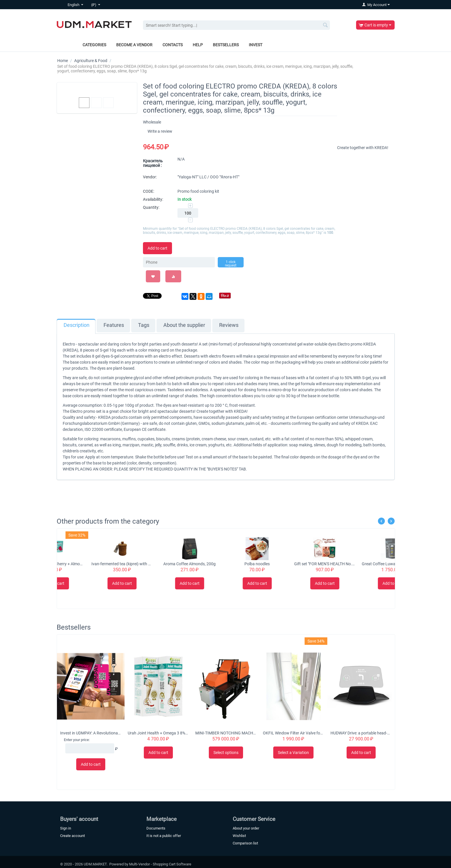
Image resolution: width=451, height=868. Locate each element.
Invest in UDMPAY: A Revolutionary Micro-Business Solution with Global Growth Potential (91, 733)
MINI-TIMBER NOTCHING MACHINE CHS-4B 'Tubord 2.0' (226, 733)
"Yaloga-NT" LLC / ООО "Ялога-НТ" (208, 177)
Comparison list (245, 843)
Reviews (229, 325)
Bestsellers (226, 45)
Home (63, 61)
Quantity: (151, 207)
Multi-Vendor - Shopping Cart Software (160, 864)
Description (77, 325)
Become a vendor (134, 45)
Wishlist (239, 836)
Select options (226, 753)
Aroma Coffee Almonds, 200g (226, 564)
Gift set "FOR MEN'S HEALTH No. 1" (361, 564)
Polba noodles (293, 564)
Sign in (66, 828)
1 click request (231, 264)
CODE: (149, 191)
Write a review (160, 131)
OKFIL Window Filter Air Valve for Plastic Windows (293, 733)
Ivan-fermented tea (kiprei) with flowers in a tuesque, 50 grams (158, 564)
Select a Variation (293, 753)
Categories (94, 45)
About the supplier (184, 325)
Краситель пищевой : (153, 163)
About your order (246, 828)
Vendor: (150, 177)
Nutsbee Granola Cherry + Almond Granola (91, 564)
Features (114, 325)
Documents (156, 828)
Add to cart (157, 248)
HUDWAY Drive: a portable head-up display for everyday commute (361, 733)
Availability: (153, 199)
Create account (72, 836)
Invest (256, 45)
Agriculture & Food (91, 61)
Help (198, 45)
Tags (144, 325)
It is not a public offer (164, 836)
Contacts (173, 45)
